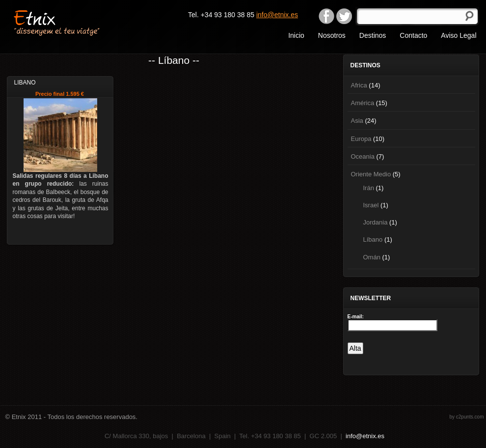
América (363, 103)
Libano (25, 83)
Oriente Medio (371, 174)
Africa (359, 85)
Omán (372, 257)
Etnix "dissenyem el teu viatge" (74, 22)
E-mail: (356, 317)
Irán (369, 188)
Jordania (376, 222)
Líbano (373, 239)
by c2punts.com (466, 417)
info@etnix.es (277, 15)
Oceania (363, 156)
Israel (371, 205)
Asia (357, 121)
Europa (361, 139)
